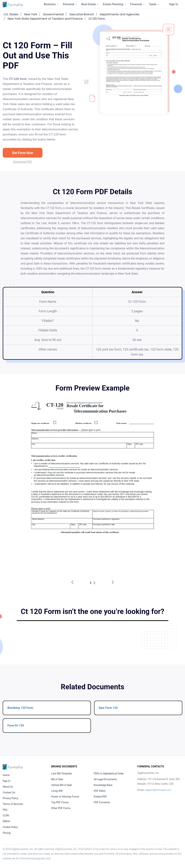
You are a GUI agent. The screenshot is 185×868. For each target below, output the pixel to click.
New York (31, 14)
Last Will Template (62, 774)
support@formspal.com (158, 790)
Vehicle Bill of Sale (62, 785)
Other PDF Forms (61, 808)
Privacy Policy (10, 798)
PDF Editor (100, 791)
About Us (8, 787)
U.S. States (11, 14)
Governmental (53, 14)
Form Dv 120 (16, 725)
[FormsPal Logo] (13, 4)
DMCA (6, 821)
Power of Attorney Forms (65, 797)
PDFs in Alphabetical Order (109, 774)
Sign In (174, 4)
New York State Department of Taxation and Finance (45, 19)
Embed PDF (100, 797)
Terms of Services (13, 804)
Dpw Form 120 (108, 708)
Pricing (7, 833)
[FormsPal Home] (13, 766)
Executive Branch (82, 14)
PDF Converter (102, 802)
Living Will (57, 791)
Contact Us (9, 792)
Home (6, 775)
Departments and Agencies (120, 14)
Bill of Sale (57, 779)
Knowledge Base (103, 785)
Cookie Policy (10, 827)
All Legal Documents (105, 779)
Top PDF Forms (60, 802)
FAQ (5, 810)
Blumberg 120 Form (20, 708)
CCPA (6, 816)
